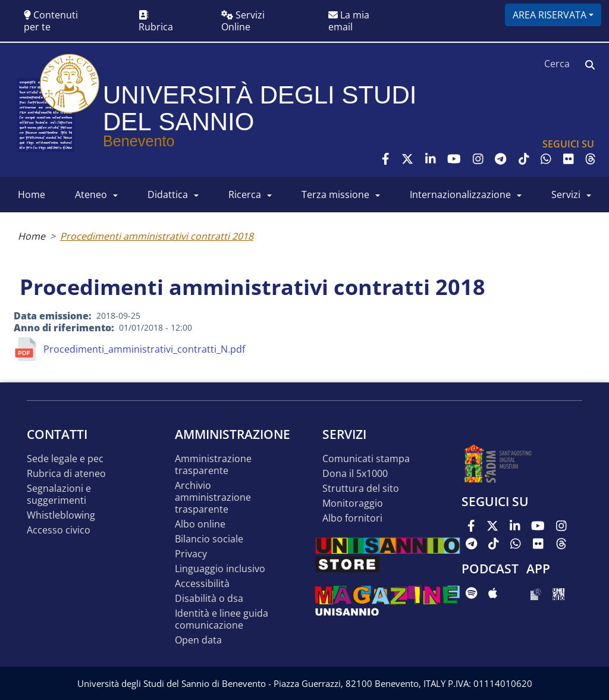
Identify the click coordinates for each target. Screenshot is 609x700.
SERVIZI (566, 194)
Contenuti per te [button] (51, 21)
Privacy (191, 554)
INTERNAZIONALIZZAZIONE (460, 194)
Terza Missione (335, 194)
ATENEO (91, 194)
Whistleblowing (61, 515)
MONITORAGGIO (353, 503)
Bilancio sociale (209, 539)
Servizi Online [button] (243, 21)
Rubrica (156, 22)
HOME (32, 194)
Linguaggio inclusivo (220, 569)
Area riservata (550, 15)
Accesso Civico (59, 530)
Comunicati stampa (366, 459)
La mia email (349, 21)
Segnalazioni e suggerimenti (59, 495)
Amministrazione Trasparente (213, 465)
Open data (198, 640)
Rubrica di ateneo (66, 474)
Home (32, 236)
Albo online (200, 524)
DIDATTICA (168, 194)
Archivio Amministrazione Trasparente (213, 497)
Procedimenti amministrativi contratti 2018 (157, 236)
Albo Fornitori (352, 518)
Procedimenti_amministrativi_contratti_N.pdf (144, 349)
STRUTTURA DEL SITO (361, 489)
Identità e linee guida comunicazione (222, 619)
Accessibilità (202, 584)
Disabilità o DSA (209, 599)
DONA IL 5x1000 (355, 474)
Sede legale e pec (65, 459)
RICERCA (245, 194)
